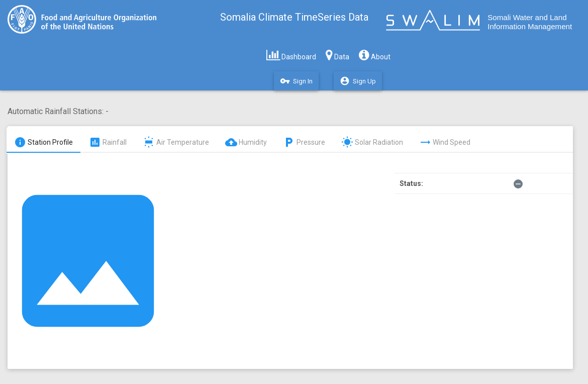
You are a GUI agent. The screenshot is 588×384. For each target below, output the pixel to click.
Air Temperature (176, 142)
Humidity (246, 142)
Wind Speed (445, 142)
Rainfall (108, 142)
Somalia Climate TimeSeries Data (294, 17)
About (375, 55)
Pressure (304, 142)
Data (337, 55)
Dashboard (291, 55)
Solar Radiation (372, 142)
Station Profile (43, 142)
